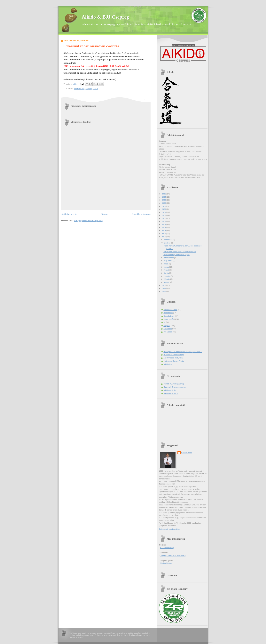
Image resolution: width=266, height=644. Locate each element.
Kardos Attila (187, 452)
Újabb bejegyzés (69, 214)
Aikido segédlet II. (171, 393)
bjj (165, 322)
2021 (164, 206)
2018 (164, 215)
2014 (164, 227)
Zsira (96, 88)
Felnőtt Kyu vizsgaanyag (174, 384)
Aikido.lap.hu (169, 364)
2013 (164, 231)
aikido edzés (79, 88)
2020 (164, 209)
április (167, 273)
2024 (164, 197)
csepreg (89, 88)
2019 (164, 212)
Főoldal (104, 214)
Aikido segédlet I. (171, 390)
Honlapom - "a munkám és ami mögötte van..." (183, 352)
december (168, 240)
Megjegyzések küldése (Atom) (88, 220)
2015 (164, 224)
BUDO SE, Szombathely (174, 355)
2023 (164, 200)
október (167, 243)
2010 (164, 285)
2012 (164, 234)
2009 (164, 288)
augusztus (168, 261)
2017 (164, 218)
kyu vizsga (168, 332)
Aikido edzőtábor (171, 309)
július (166, 264)
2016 (164, 221)
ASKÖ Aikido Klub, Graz (174, 358)
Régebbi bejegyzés (141, 214)
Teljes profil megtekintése (169, 529)
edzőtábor (168, 329)
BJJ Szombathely (167, 548)
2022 (164, 203)
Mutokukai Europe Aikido (174, 361)
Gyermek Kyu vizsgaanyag (175, 387)
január (167, 282)
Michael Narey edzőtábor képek (176, 255)
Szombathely (169, 316)
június (167, 267)
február (167, 279)
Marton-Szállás (166, 563)
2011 (164, 237)
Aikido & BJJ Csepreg (105, 17)
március (168, 276)
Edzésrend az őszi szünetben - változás (180, 251)
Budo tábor (168, 313)
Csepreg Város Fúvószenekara (173, 555)
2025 (164, 194)
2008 (164, 291)
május (167, 270)
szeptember (169, 258)
